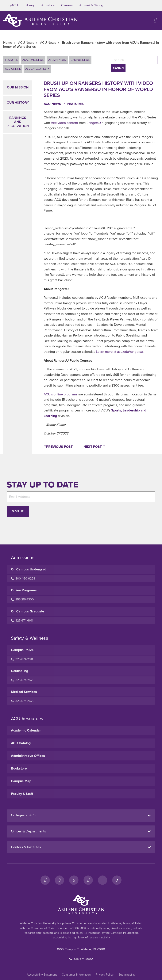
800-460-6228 (23, 579)
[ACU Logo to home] (40, 20)
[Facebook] (45, 880)
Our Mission (18, 87)
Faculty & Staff (22, 794)
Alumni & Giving (91, 5)
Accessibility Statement (42, 975)
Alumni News (57, 60)
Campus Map (21, 781)
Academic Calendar (26, 730)
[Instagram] (59, 880)
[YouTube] (88, 880)
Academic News (33, 60)
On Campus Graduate (28, 611)
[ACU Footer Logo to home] (81, 905)
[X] (74, 880)
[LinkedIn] (103, 880)
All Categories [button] (36, 69)
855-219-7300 (22, 599)
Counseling (20, 671)
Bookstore (19, 768)
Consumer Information (76, 975)
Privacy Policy (105, 975)
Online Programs (24, 590)
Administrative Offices (28, 756)
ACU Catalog (21, 743)
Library (30, 5)
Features (11, 60)
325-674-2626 (23, 680)
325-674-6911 (22, 621)
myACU (12, 5)
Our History (18, 103)
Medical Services (24, 692)
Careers (67, 5)
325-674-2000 (81, 959)
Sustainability (127, 975)
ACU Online (13, 69)
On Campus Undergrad (29, 569)
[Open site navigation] (155, 20)
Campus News (80, 60)
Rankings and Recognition (18, 122)
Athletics (48, 5)
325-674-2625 (23, 701)
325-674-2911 (22, 659)
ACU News (55, 104)
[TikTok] (117, 880)
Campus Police (22, 650)
